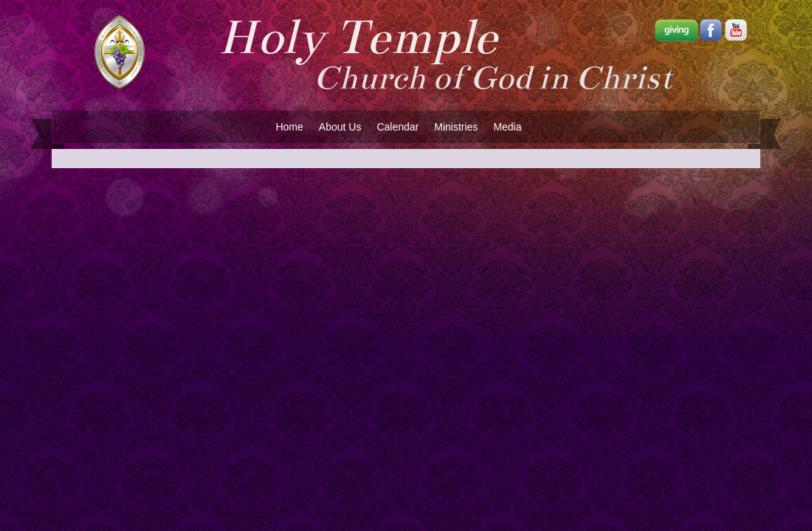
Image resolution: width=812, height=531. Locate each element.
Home (289, 127)
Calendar (398, 127)
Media (507, 127)
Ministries (456, 127)
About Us (340, 127)
